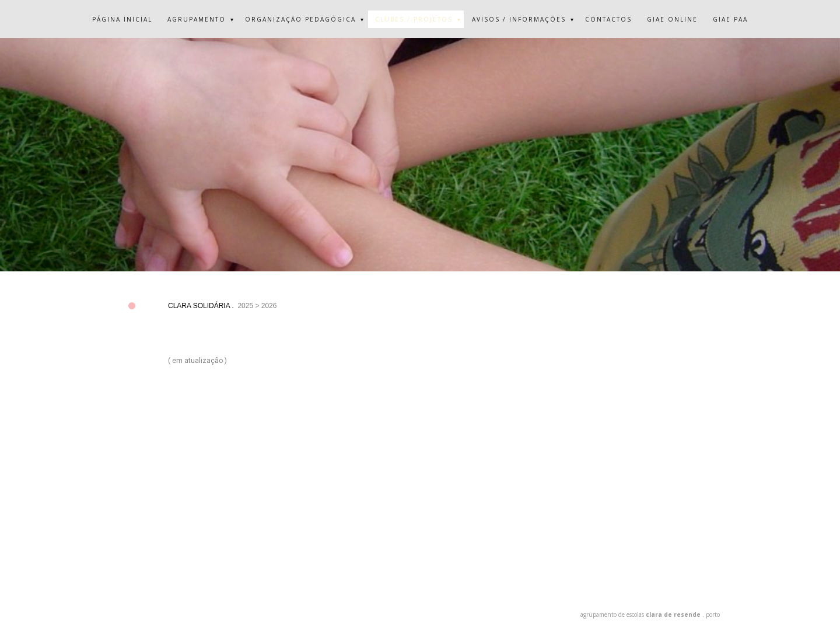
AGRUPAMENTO (197, 19)
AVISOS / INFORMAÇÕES (519, 19)
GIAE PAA (730, 19)
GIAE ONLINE (672, 19)
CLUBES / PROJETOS (414, 19)
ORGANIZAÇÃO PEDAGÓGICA (300, 19)
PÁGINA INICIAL (122, 19)
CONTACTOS (608, 19)
